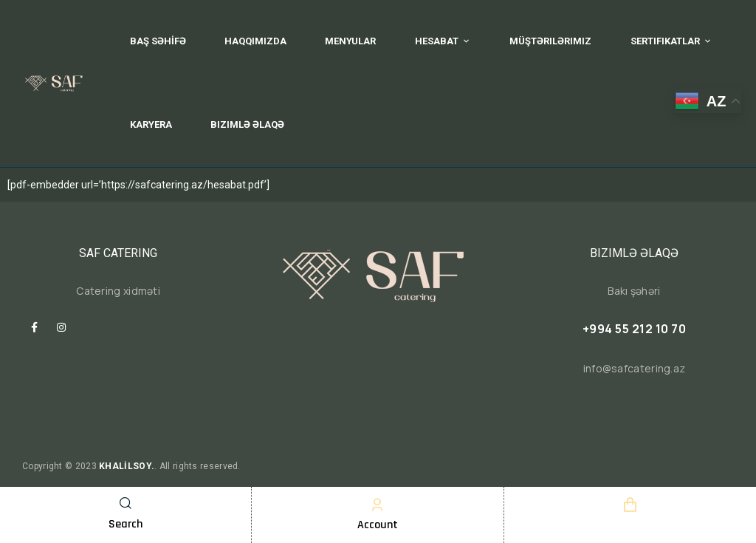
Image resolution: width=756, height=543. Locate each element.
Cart (630, 525)
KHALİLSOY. (127, 466)
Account (378, 525)
